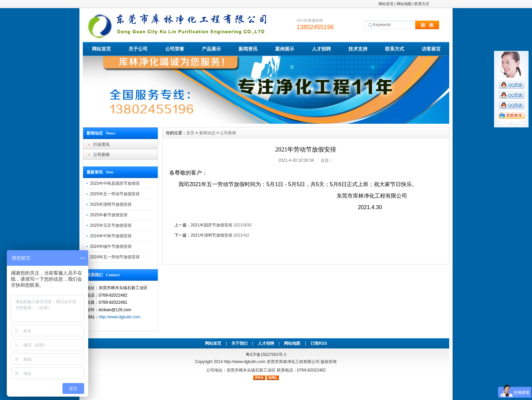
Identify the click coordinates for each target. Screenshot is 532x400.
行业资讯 (101, 144)
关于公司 (138, 49)
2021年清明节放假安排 (212, 235)
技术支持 (358, 49)
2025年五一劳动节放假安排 (115, 194)
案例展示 (285, 49)
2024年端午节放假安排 (111, 246)
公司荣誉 (175, 49)
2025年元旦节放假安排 (111, 225)
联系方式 (422, 4)
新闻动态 (207, 133)
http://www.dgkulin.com (120, 317)
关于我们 (240, 343)
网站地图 (404, 4)
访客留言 (431, 49)
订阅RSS (319, 343)
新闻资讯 (248, 49)
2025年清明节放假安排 (111, 204)
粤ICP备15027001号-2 (266, 355)
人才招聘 (321, 49)
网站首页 (386, 4)
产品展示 (211, 49)
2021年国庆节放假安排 (212, 225)
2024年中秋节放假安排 (111, 236)
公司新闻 (101, 155)
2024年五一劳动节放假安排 (115, 257)
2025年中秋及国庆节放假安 (115, 183)
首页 (190, 133)
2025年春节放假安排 (109, 215)
